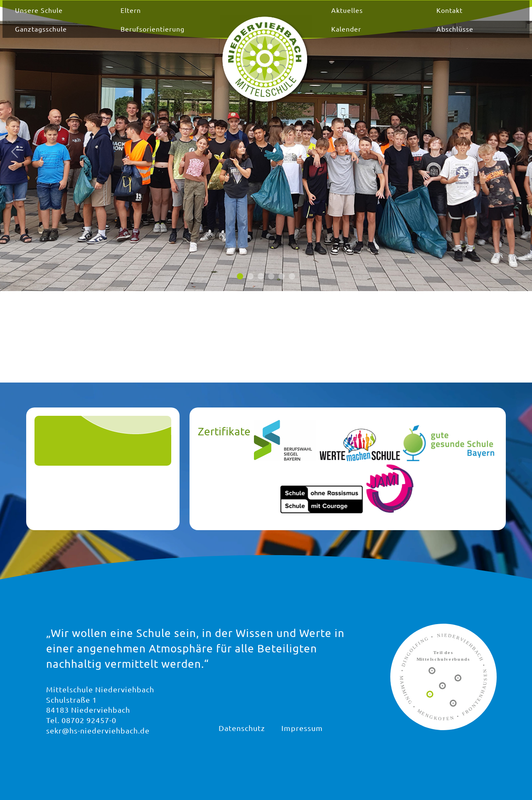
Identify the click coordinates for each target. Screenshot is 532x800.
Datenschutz (242, 728)
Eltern (161, 18)
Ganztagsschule (92, 37)
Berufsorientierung (183, 37)
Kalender (336, 37)
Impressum (302, 728)
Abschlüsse (425, 37)
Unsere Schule (90, 18)
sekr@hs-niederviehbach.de (98, 730)
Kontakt (419, 18)
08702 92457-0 (89, 720)
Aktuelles (337, 18)
